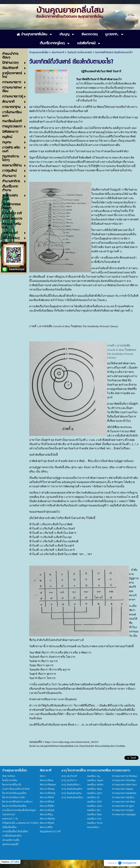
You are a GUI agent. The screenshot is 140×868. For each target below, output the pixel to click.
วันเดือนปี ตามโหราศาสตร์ (80, 52)
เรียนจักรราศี (58, 52)
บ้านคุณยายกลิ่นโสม (39, 52)
